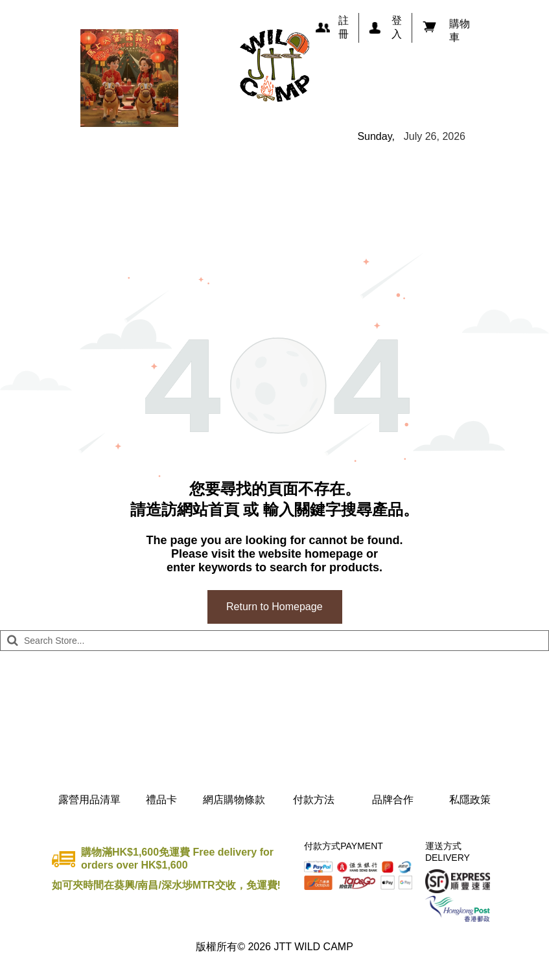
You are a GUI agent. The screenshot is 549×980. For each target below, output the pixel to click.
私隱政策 (470, 800)
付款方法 (314, 800)
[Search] (274, 641)
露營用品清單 (89, 800)
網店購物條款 (234, 800)
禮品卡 (161, 800)
